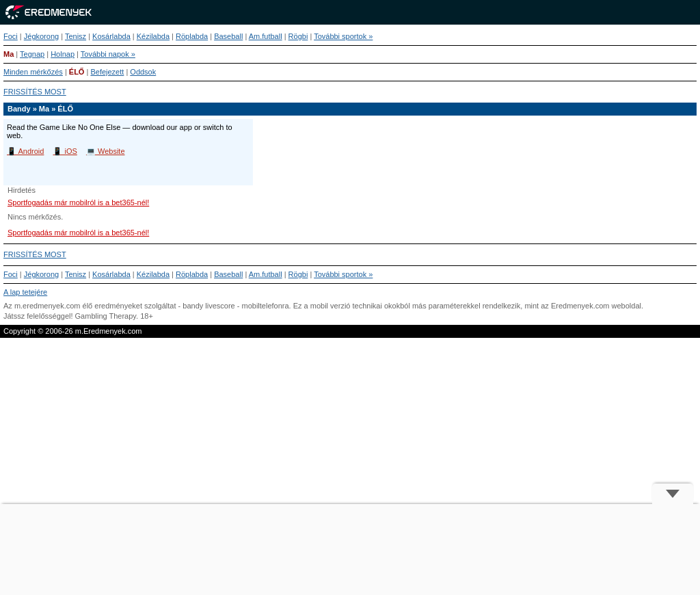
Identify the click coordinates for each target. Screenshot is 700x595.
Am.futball (266, 36)
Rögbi (298, 36)
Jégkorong (41, 36)
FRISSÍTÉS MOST (35, 92)
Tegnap (32, 54)
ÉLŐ (77, 72)
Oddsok (143, 72)
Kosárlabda (111, 36)
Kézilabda (153, 36)
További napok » (108, 54)
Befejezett (107, 72)
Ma (9, 54)
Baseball (228, 36)
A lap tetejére (25, 292)
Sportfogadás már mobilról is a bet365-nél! (78, 202)
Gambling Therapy (106, 316)
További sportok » (343, 36)
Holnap (63, 54)
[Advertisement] (350, 550)
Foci (11, 36)
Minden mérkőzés (33, 72)
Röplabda (192, 36)
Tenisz (76, 36)
